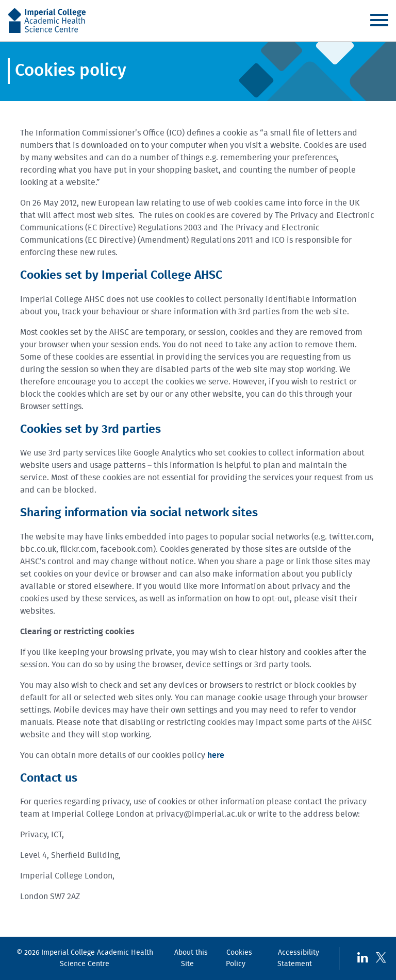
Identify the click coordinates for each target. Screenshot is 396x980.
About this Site (191, 958)
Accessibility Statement (298, 958)
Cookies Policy (239, 958)
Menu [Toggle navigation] (379, 20)
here (216, 755)
